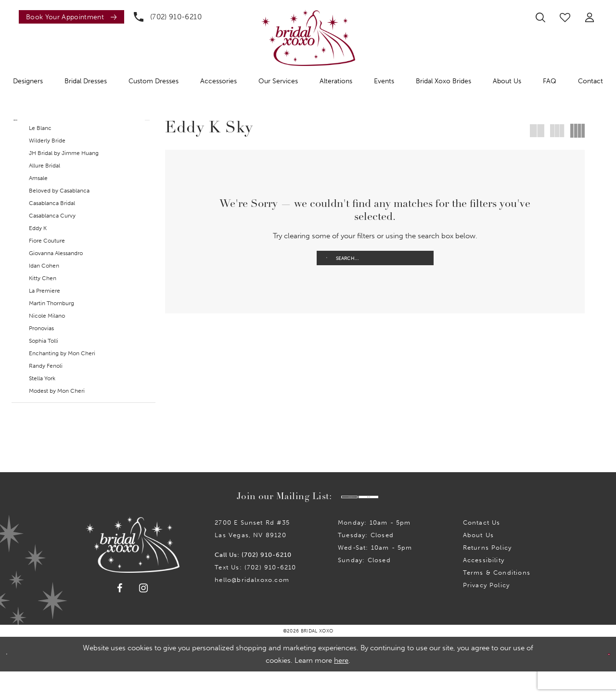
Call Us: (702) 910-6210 (253, 579)
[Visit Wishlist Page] (565, 17)
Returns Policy (488, 572)
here (341, 685)
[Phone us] (168, 17)
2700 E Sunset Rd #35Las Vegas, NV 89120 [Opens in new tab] (252, 553)
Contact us (482, 547)
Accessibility (484, 585)
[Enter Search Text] (375, 258)
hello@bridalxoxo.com (252, 604)
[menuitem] (69, 17)
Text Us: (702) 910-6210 (255, 592)
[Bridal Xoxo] (308, 38)
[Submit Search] (327, 258)
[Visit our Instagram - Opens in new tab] (144, 612)
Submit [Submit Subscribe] (409, 519)
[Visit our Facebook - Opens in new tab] (120, 613)
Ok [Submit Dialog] (600, 679)
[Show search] (540, 17)
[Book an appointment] (71, 17)
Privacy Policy (487, 610)
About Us (479, 560)
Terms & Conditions (497, 597)
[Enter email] (314, 519)
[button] (590, 17)
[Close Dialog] (14, 678)
